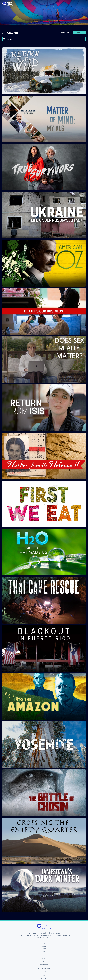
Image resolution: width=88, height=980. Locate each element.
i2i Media (48, 938)
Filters (79, 33)
